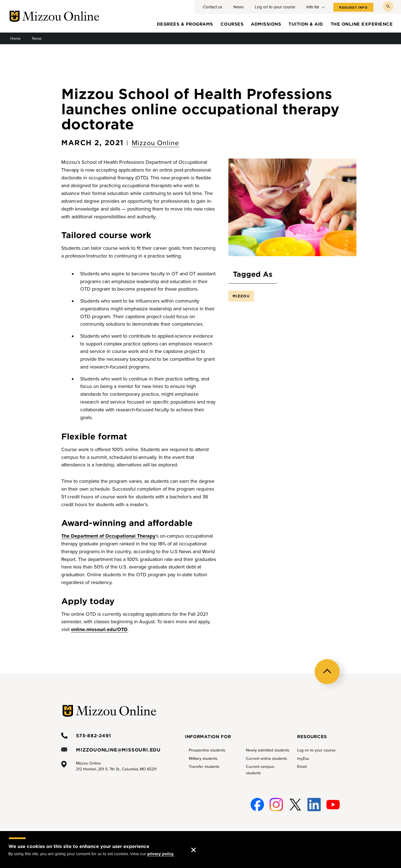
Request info (353, 8)
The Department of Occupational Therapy (108, 536)
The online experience (362, 24)
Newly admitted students (268, 750)
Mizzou (241, 296)
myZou (303, 759)
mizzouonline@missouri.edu (118, 750)
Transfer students (204, 767)
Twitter (294, 805)
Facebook (256, 805)
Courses (232, 24)
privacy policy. (161, 854)
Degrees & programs (185, 24)
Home (15, 39)
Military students (203, 759)
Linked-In (314, 805)
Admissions (266, 24)
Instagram (275, 805)
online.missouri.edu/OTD (99, 629)
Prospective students (207, 750)
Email (302, 767)
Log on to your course (275, 7)
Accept (199, 844)
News (239, 7)
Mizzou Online (155, 143)
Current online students (266, 759)
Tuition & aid (306, 24)
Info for (313, 7)
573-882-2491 (94, 735)
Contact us (213, 7)
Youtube (333, 805)
